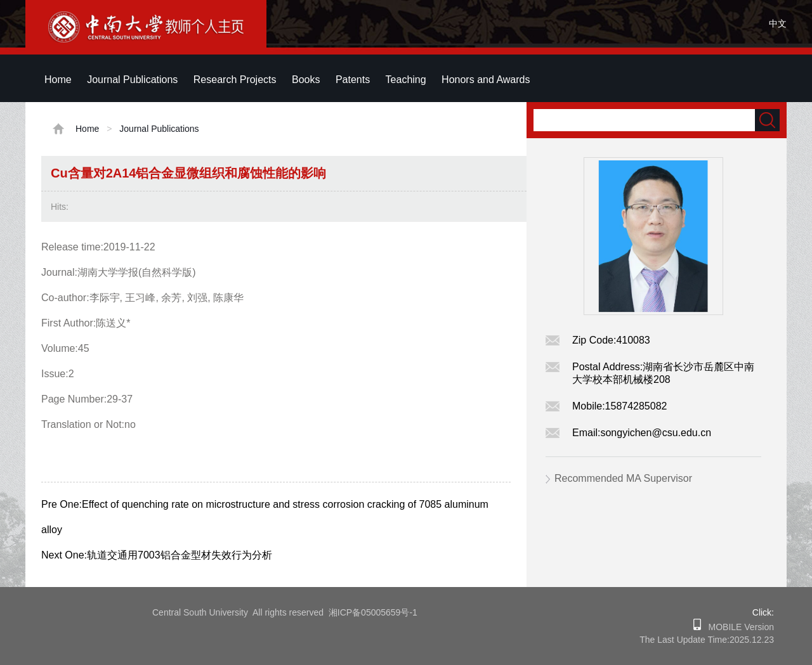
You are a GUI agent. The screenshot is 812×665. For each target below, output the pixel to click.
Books (306, 80)
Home (58, 80)
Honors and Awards (486, 80)
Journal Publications (132, 80)
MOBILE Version (737, 627)
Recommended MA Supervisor (623, 478)
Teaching (406, 80)
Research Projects (235, 80)
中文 (778, 23)
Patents (353, 80)
